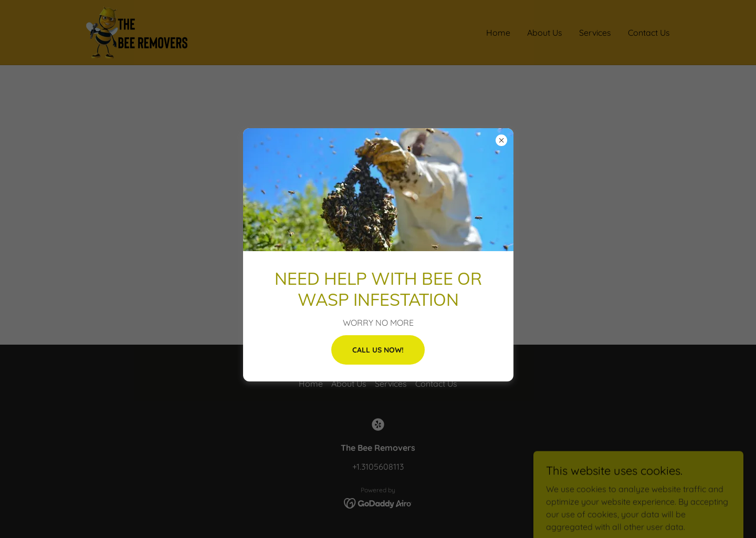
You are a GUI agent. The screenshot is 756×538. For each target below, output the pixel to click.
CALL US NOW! (378, 350)
